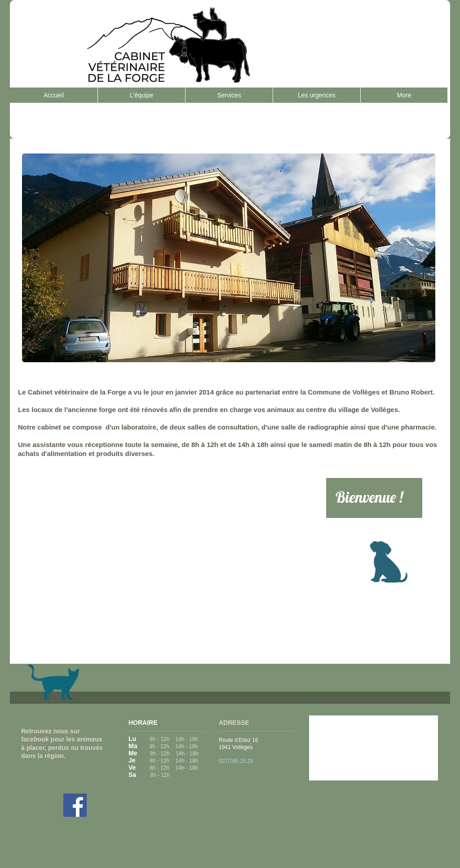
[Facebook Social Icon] (75, 805)
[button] (229, 258)
